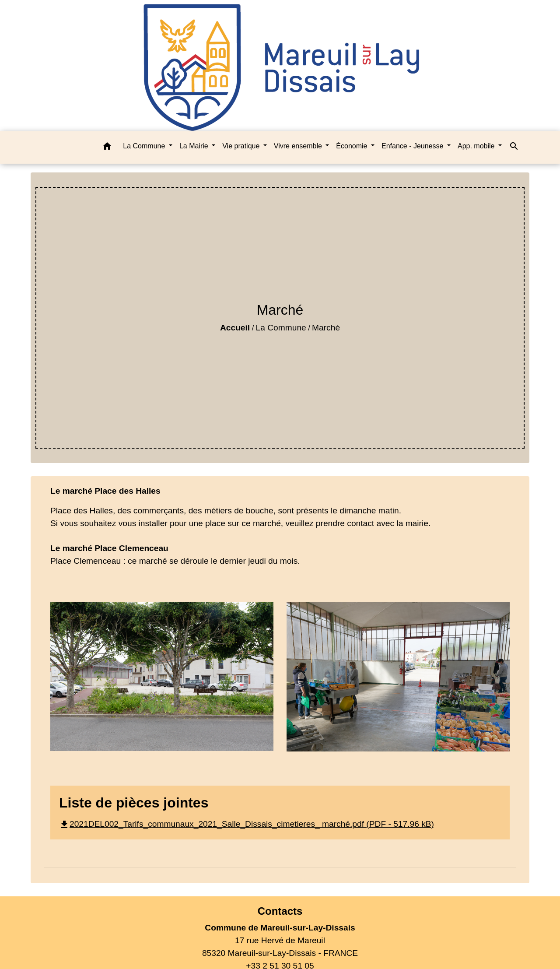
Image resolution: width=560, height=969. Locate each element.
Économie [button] (353, 146)
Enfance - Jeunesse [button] (413, 146)
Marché (326, 328)
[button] (107, 148)
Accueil (235, 328)
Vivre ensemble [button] (299, 146)
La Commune (281, 328)
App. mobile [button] (477, 146)
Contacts (280, 911)
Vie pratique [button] (242, 146)
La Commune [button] (145, 146)
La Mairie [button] (195, 146)
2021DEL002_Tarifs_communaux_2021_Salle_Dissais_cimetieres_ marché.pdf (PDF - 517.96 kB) (247, 824)
